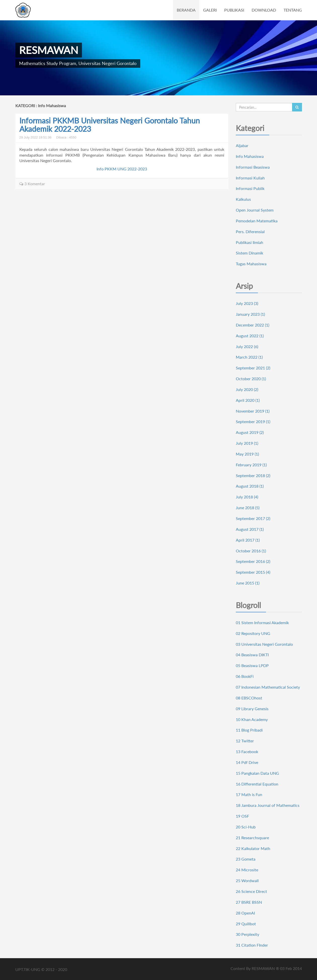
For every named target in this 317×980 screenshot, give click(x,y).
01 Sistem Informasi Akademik (262, 623)
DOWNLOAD (264, 10)
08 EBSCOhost (249, 698)
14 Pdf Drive (247, 762)
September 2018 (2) (253, 475)
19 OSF (242, 816)
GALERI (210, 10)
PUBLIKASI (234, 10)
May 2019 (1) (247, 454)
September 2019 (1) (253, 421)
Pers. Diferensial (250, 232)
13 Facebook (247, 752)
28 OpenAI (245, 913)
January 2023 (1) (250, 314)
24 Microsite (247, 870)
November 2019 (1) (253, 411)
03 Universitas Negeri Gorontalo (264, 644)
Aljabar (242, 145)
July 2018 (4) (247, 497)
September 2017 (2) (253, 518)
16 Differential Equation (257, 784)
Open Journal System (255, 210)
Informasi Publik (250, 188)
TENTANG (293, 10)
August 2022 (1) (250, 336)
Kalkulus (243, 199)
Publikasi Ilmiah (250, 242)
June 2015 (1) (248, 583)
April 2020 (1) (248, 400)
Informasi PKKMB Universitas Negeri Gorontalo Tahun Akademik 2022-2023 (110, 125)
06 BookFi (245, 676)
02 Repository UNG (253, 633)
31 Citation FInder (252, 945)
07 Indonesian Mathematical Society (268, 687)
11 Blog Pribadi (249, 730)
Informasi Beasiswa (253, 167)
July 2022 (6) (247, 346)
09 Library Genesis (252, 709)
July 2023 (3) (247, 303)
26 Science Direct (251, 891)
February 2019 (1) (251, 465)
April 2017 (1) (248, 540)
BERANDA (186, 10)
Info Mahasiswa (250, 156)
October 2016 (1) (251, 551)
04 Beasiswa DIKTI (252, 655)
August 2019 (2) (250, 432)
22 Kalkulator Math (253, 848)
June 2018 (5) (248, 508)
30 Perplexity (247, 934)
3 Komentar (32, 184)
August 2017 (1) (250, 529)
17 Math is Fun (249, 794)
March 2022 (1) (249, 357)
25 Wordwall (247, 880)
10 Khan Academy (252, 719)
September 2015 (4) (253, 572)
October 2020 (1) (251, 379)
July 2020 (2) (247, 389)
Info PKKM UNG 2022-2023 (122, 169)
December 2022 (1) (253, 325)
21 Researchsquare (252, 838)
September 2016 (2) (253, 561)
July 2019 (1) (247, 443)
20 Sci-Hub (246, 827)
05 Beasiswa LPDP (252, 665)
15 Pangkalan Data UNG (257, 773)
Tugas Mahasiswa (251, 264)
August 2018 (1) (250, 486)
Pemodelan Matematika (257, 221)
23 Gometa (246, 859)
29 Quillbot (246, 924)
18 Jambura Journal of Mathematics (268, 805)
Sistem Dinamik (250, 253)
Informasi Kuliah (250, 178)
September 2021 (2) (253, 368)
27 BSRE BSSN (249, 902)
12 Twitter (245, 741)
